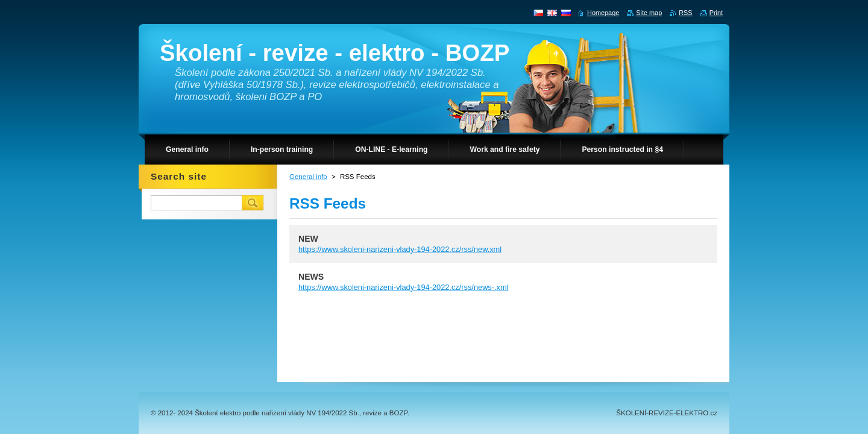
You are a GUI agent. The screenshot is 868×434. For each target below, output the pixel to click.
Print (716, 13)
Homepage (603, 13)
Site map (649, 13)
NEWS (311, 277)
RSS (685, 13)
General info (308, 177)
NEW (308, 239)
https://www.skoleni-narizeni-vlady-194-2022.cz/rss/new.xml (400, 249)
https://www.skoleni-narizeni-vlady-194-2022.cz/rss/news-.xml (403, 287)
